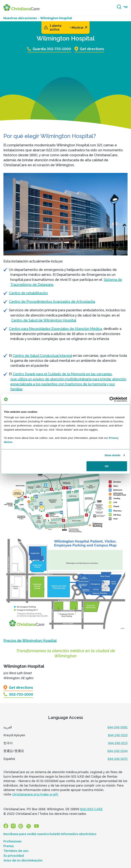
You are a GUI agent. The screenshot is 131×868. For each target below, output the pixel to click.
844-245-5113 (118, 743)
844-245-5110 (118, 735)
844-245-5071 (118, 759)
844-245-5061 (118, 727)
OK (107, 466)
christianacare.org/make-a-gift (35, 794)
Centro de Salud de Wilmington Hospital (44, 320)
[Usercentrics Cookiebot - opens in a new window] (112, 399)
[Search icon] (118, 8)
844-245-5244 (118, 751)
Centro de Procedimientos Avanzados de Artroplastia (52, 302)
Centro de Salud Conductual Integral (42, 356)
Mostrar (79, 28)
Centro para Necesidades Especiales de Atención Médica (55, 329)
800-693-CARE (91, 809)
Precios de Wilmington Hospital (30, 641)
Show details (113, 455)
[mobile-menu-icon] (125, 7)
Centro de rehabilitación (28, 293)
